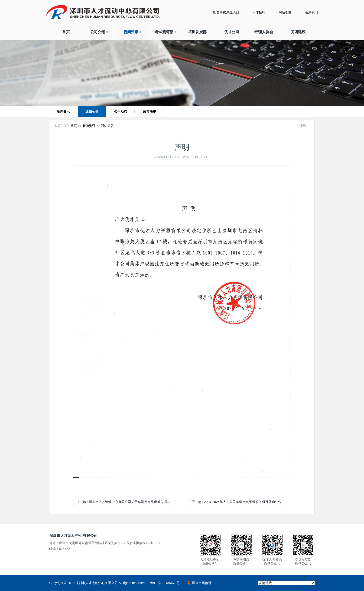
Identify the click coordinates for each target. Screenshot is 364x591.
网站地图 (285, 12)
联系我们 (311, 12)
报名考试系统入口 (226, 12)
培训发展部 (199, 32)
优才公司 (232, 32)
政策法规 (149, 111)
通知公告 (92, 111)
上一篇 (126, 502)
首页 (66, 32)
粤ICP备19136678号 (165, 583)
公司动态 (121, 111)
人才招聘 (259, 12)
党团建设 (298, 32)
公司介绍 (99, 32)
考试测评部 (165, 32)
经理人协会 (265, 32)
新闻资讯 (132, 32)
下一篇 (236, 502)
